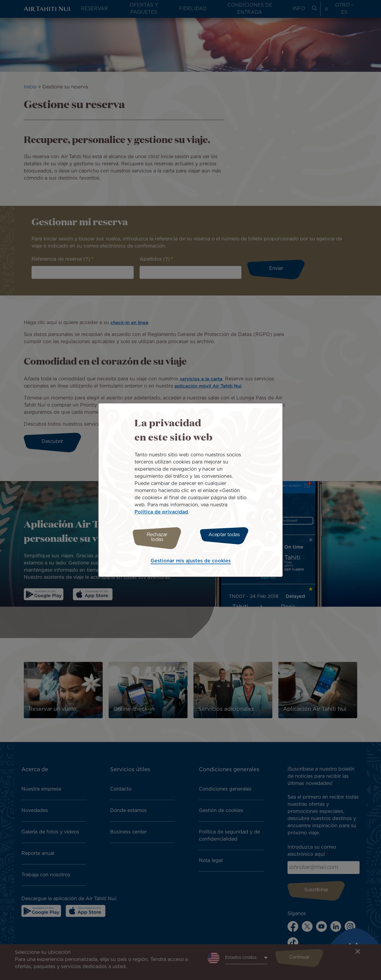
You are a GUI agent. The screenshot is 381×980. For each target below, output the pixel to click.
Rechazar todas (156, 537)
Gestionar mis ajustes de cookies (191, 560)
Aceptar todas (226, 537)
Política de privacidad (161, 514)
